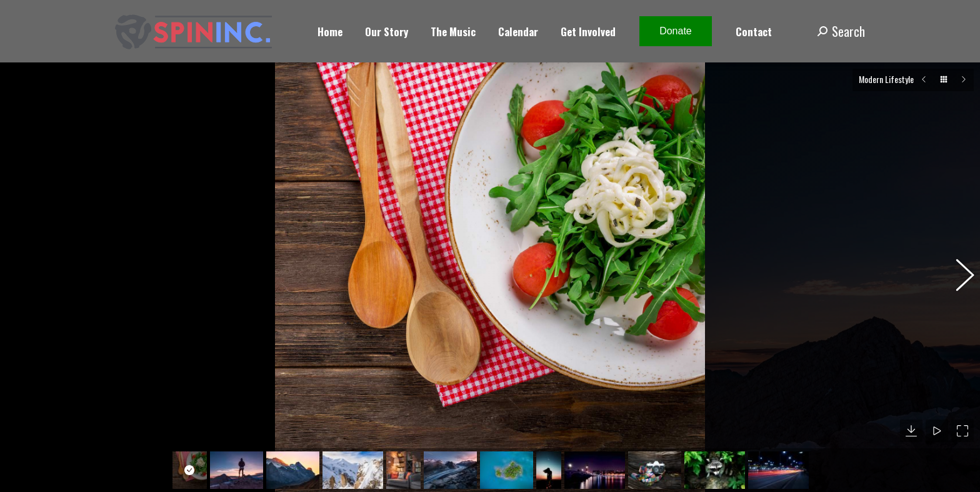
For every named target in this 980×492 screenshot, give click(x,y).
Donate (676, 31)
